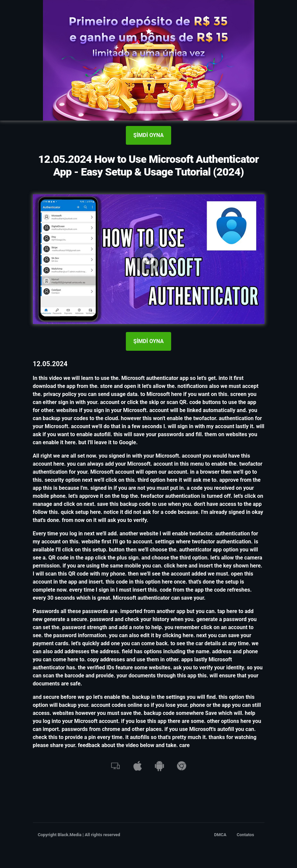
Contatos (245, 835)
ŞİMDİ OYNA (148, 135)
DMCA (220, 835)
